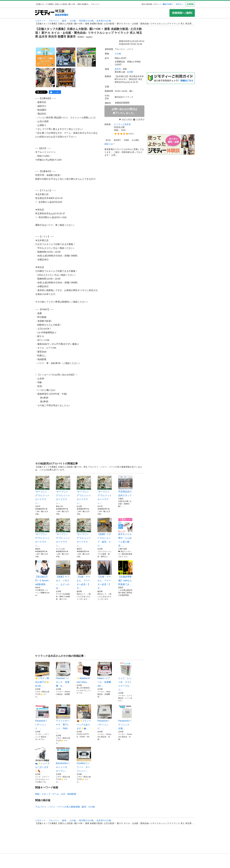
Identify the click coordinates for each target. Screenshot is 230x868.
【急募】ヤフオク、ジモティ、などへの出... (63, 575)
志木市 (118, 69)
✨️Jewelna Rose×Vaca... (84, 673)
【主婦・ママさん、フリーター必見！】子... (84, 575)
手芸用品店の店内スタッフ (125, 486)
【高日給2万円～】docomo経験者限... (42, 573)
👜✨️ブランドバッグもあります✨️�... (84, 717)
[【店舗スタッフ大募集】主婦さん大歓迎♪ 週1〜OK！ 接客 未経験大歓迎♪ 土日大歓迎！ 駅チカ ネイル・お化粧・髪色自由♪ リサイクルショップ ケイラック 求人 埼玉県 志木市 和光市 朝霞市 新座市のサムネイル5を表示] (66, 78)
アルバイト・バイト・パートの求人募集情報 (57, 807)
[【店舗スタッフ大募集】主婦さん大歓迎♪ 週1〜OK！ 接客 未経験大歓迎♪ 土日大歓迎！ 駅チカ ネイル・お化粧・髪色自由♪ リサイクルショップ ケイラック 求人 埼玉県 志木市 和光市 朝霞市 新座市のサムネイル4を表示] (45, 78)
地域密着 (72, 794)
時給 (37, 794)
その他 (73, 21)
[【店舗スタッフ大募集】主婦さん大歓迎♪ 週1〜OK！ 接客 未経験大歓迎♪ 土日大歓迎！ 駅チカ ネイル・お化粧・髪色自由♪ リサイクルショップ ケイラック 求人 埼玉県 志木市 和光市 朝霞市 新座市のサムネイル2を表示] (66, 57)
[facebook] (55, 92)
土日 (63, 794)
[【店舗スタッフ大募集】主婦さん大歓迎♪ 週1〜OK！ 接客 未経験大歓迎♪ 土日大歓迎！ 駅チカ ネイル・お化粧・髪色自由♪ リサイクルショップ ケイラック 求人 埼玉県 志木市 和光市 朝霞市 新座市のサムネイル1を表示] (45, 57)
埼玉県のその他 (86, 21)
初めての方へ (168, 4)
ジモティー (40, 21)
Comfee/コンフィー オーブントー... (84, 760)
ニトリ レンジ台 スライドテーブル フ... (125, 676)
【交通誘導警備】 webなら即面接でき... (125, 573)
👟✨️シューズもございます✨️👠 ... (42, 760)
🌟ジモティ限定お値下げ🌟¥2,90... (42, 675)
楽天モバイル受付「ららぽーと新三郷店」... (125, 532)
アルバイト (54, 21)
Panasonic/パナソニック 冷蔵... (125, 717)
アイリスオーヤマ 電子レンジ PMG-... (63, 719)
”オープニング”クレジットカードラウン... (42, 490)
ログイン (179, 4)
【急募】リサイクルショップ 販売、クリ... (105, 532)
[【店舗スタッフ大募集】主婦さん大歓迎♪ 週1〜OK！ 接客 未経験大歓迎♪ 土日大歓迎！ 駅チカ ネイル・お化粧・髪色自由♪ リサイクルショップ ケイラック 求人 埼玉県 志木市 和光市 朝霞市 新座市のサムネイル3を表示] (86, 57)
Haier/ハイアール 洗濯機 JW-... (105, 675)
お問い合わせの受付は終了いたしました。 (124, 111)
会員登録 (190, 4)
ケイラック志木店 (122, 124)
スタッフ (46, 794)
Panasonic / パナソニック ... (42, 717)
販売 (64, 21)
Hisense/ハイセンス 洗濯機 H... (63, 675)
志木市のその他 (104, 21)
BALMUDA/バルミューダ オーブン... (63, 760)
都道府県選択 (62, 15)
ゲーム (56, 794)
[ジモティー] (45, 13)
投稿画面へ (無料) (182, 13)
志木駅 (130, 72)
